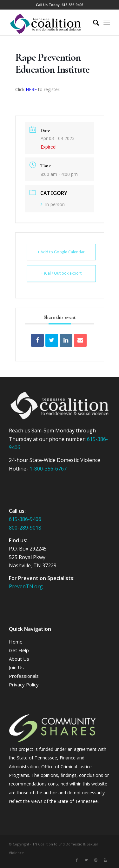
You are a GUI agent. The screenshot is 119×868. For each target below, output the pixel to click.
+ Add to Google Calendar (61, 252)
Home (16, 642)
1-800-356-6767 (48, 469)
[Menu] (107, 23)
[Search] (93, 23)
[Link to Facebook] (77, 860)
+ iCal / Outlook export (61, 273)
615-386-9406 (72, 5)
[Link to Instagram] (96, 860)
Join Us (16, 667)
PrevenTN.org (26, 586)
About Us (19, 659)
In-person (53, 204)
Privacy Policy (24, 684)
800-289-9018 (25, 528)
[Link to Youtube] (105, 860)
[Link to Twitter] (86, 860)
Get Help (19, 650)
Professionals (24, 676)
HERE (31, 89)
